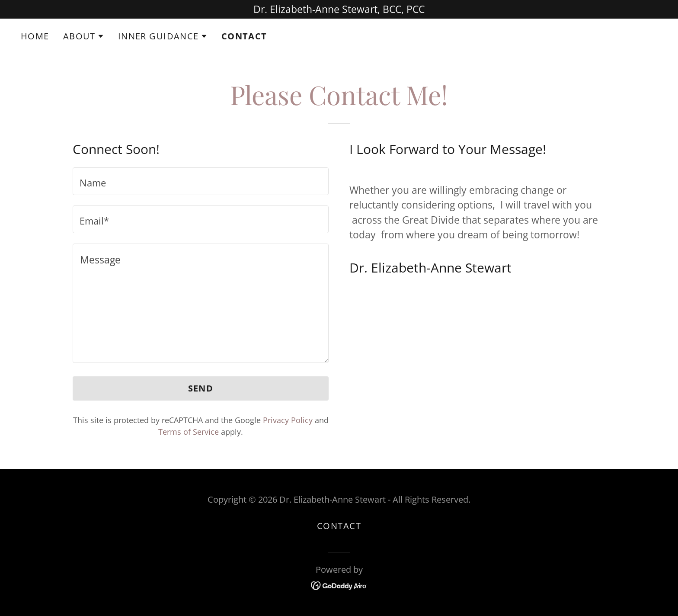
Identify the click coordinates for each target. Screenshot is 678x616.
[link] (339, 585)
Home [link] (35, 36)
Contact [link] (244, 36)
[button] (84, 36)
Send (201, 388)
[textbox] (201, 181)
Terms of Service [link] (189, 432)
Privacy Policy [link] (288, 420)
